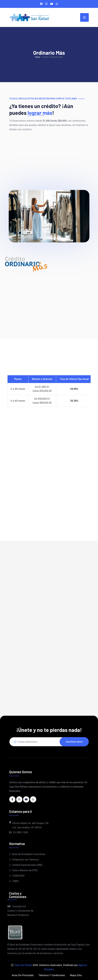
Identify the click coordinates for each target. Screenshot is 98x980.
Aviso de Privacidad (23, 975)
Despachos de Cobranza (26, 860)
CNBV (15, 881)
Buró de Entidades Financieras (29, 854)
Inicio (38, 57)
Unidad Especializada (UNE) (28, 865)
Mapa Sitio (76, 975)
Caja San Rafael (23, 965)
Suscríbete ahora (74, 742)
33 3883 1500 (19, 832)
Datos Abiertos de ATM (25, 870)
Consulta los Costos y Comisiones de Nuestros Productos (20, 911)
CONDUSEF (19, 876)
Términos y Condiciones (52, 975)
